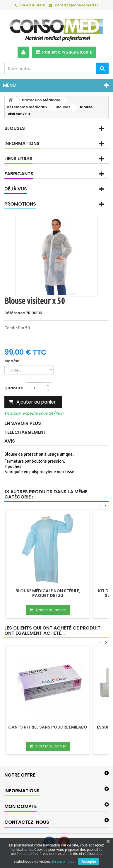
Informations (22, 143)
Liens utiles (18, 159)
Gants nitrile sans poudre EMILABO (48, 727)
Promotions (20, 204)
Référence (15, 313)
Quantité (14, 388)
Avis (10, 441)
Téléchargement (25, 432)
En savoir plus (23, 423)
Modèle (12, 361)
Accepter (89, 862)
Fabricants (19, 174)
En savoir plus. (64, 862)
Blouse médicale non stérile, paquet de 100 (48, 593)
